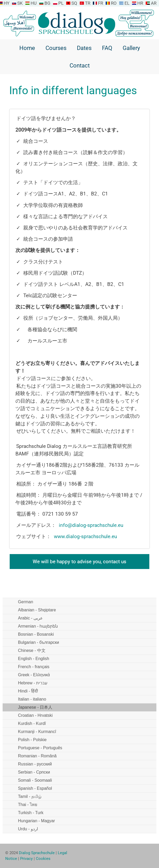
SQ (74, 3)
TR (88, 3)
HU (34, 3)
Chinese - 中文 (32, 650)
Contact (80, 65)
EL (127, 3)
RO (114, 3)
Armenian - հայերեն (38, 626)
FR (101, 3)
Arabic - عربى (31, 618)
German (26, 602)
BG (47, 3)
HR (140, 3)
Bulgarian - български (39, 642)
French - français (34, 667)
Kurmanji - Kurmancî (37, 732)
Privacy (26, 859)
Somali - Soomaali (35, 780)
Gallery (131, 48)
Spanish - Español (35, 788)
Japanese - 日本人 (35, 707)
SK (20, 3)
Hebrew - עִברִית (33, 683)
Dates (84, 48)
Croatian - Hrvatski (35, 715)
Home (27, 48)
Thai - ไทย (28, 805)
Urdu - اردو (28, 829)
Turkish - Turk (31, 813)
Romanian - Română (37, 756)
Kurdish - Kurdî (32, 723)
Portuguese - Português (40, 748)
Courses (56, 48)
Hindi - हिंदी (28, 691)
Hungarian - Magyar (36, 821)
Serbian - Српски (34, 772)
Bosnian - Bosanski (36, 634)
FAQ (107, 48)
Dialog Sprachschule (37, 853)
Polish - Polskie (32, 740)
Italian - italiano (32, 699)
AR (154, 3)
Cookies (43, 859)
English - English (34, 659)
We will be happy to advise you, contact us (79, 562)
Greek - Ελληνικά (34, 675)
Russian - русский (35, 764)
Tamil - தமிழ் (30, 796)
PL (61, 3)
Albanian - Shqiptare (37, 610)
